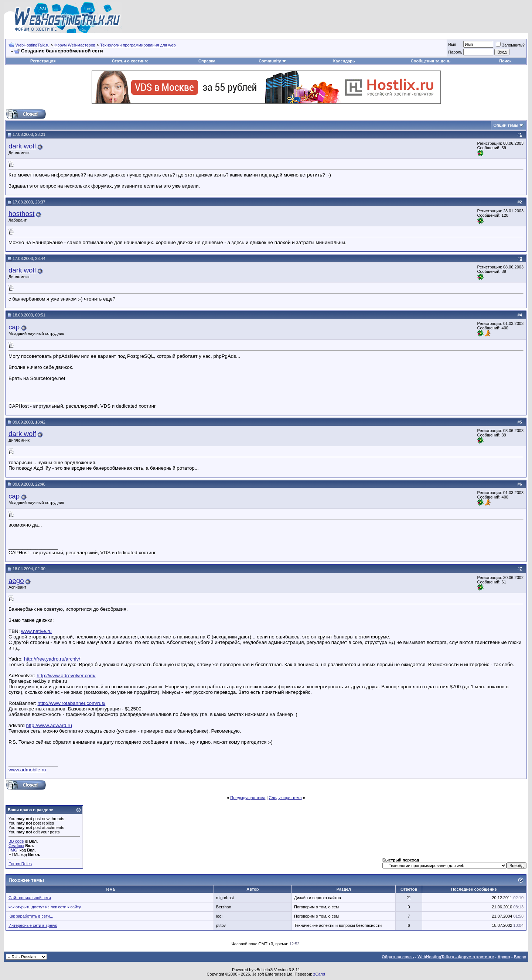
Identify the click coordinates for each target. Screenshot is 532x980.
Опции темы (506, 125)
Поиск (505, 61)
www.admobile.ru (27, 770)
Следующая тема (285, 798)
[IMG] (13, 850)
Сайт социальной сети (30, 898)
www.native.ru (36, 631)
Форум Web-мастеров (75, 45)
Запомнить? (510, 45)
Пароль (455, 52)
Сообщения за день (431, 61)
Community (272, 61)
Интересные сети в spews (33, 925)
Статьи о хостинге (130, 61)
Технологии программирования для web (138, 45)
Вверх (520, 957)
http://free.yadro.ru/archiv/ (52, 659)
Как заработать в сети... (31, 916)
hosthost (22, 214)
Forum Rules (20, 864)
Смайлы (16, 846)
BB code (16, 841)
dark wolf (22, 146)
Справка (207, 61)
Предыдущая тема (248, 798)
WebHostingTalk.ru (33, 45)
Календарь (344, 61)
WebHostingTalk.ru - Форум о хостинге (456, 957)
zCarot (319, 974)
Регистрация (43, 61)
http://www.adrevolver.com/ (66, 676)
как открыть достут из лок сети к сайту (45, 907)
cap (14, 327)
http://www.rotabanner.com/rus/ (72, 703)
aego (16, 581)
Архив (504, 957)
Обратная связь (398, 957)
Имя (452, 44)
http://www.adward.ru (49, 725)
